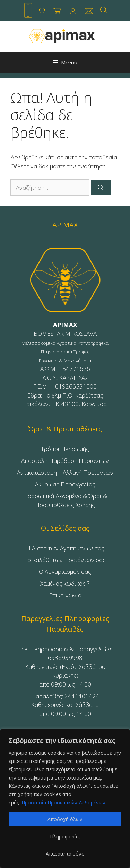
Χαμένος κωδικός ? (65, 583)
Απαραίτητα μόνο (65, 854)
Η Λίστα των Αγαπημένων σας (65, 548)
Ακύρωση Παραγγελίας (65, 484)
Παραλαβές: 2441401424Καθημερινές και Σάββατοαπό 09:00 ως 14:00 (65, 705)
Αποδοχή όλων (65, 819)
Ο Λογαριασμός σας (65, 572)
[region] (65, 799)
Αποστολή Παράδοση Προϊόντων (65, 461)
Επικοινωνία (65, 595)
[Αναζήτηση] (101, 188)
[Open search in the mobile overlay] (104, 10)
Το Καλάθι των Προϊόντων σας (65, 560)
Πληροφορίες (65, 836)
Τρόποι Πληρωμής (65, 449)
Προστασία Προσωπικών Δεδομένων (63, 802)
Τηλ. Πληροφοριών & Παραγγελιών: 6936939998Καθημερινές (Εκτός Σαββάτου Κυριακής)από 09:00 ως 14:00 (65, 667)
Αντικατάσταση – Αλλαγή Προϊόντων (65, 472)
